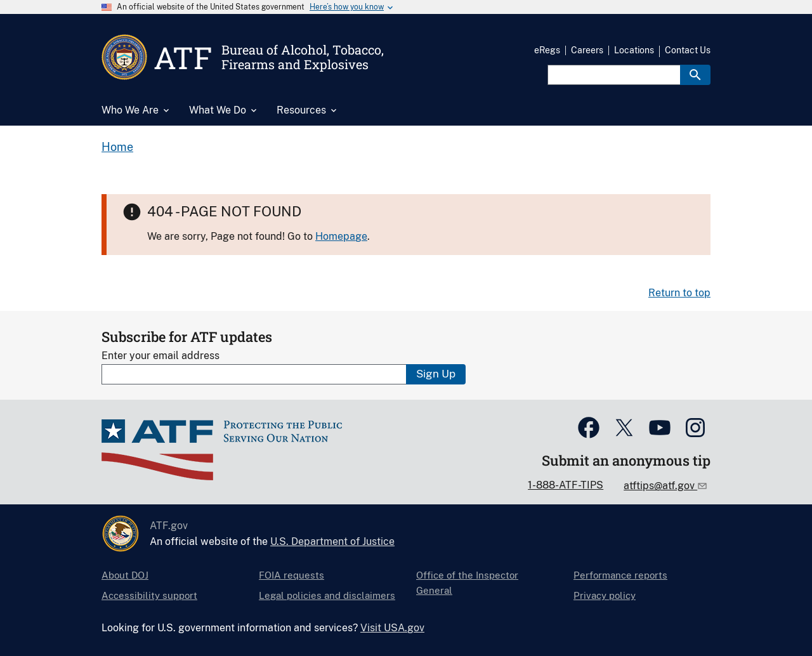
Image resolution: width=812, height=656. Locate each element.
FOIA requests (291, 575)
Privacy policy (605, 595)
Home (117, 147)
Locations (634, 50)
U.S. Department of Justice (332, 541)
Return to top (679, 293)
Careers (587, 50)
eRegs (547, 50)
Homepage (341, 236)
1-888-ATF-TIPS (566, 485)
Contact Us (688, 50)
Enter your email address (160, 356)
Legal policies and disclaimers (327, 595)
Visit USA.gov (392, 628)
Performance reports (620, 575)
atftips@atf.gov (660, 486)
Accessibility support (149, 595)
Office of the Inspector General (467, 583)
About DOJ (125, 575)
